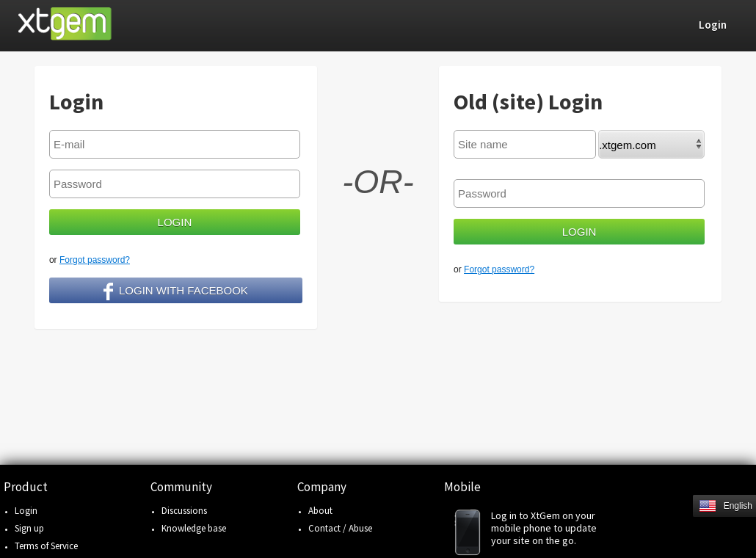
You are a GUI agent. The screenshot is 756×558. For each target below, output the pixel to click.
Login (26, 511)
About (320, 511)
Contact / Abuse (340, 528)
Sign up (29, 528)
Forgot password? (95, 260)
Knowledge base (194, 528)
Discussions (184, 511)
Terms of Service (46, 546)
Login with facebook (176, 291)
